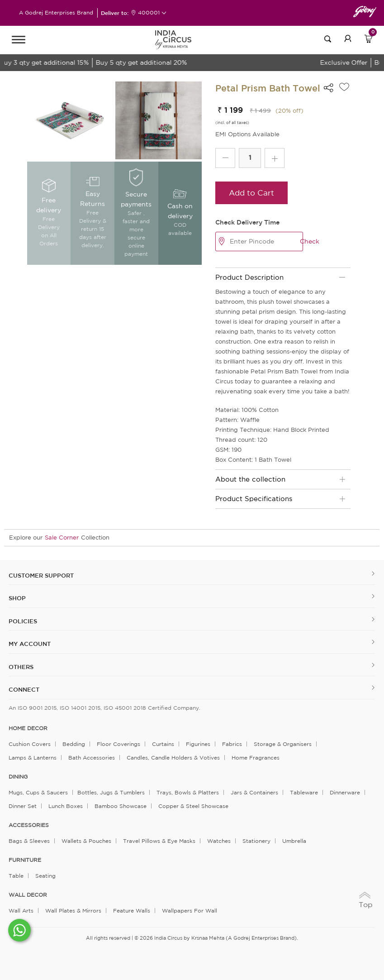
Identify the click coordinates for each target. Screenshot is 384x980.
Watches (219, 841)
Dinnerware (345, 792)
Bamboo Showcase (121, 806)
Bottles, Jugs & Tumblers (111, 792)
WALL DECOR (28, 895)
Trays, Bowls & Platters (188, 792)
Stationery (256, 841)
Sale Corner (62, 538)
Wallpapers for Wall (190, 911)
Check (310, 241)
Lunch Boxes (66, 806)
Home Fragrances (256, 758)
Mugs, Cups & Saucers (38, 792)
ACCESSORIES (29, 825)
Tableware (304, 792)
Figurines (198, 744)
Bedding (74, 744)
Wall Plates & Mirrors (73, 911)
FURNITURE (25, 860)
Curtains (163, 744)
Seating (45, 876)
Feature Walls (132, 911)
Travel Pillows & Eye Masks (159, 841)
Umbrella (294, 841)
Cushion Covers (30, 744)
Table (16, 876)
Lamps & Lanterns (33, 758)
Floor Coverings (119, 744)
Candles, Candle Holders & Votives (173, 758)
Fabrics (232, 744)
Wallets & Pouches (86, 841)
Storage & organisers (283, 744)
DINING (18, 777)
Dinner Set (23, 806)
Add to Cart (251, 193)
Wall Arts (21, 911)
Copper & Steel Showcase (193, 806)
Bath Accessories (92, 758)
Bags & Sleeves (29, 841)
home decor (28, 728)
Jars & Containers (254, 792)
